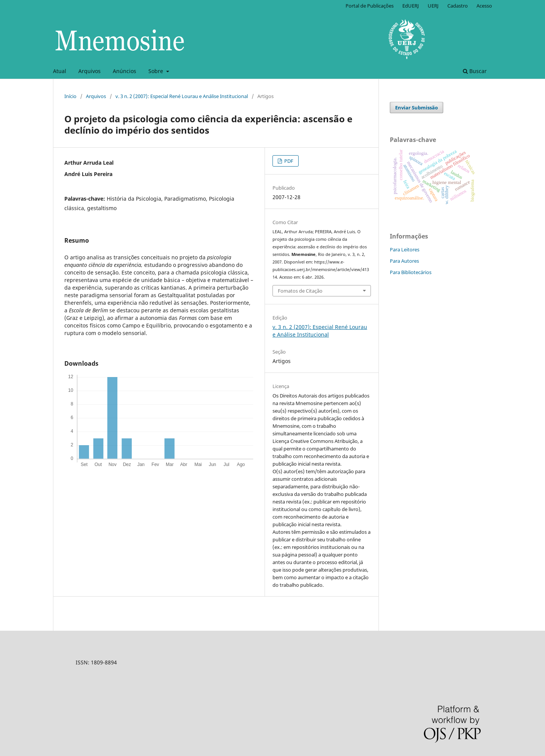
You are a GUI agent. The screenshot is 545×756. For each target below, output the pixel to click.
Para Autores (404, 261)
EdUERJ (411, 6)
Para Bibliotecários (411, 272)
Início (70, 96)
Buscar (475, 71)
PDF (288, 161)
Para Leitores (405, 249)
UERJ (433, 6)
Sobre (156, 71)
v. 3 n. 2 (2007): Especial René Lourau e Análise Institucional (182, 96)
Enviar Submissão (417, 108)
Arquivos (90, 71)
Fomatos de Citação (300, 291)
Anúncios (125, 71)
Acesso (484, 6)
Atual (60, 71)
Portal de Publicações (370, 6)
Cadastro (458, 6)
